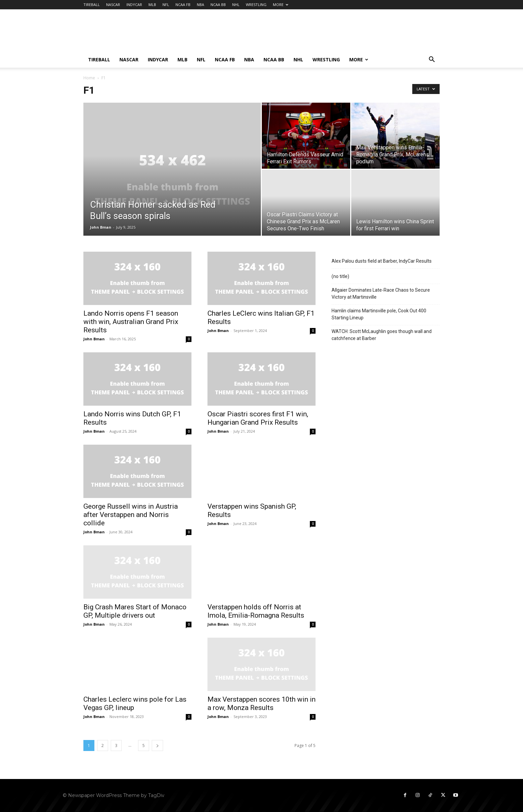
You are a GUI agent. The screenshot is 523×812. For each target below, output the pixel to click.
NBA (200, 4)
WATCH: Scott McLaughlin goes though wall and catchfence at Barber (382, 335)
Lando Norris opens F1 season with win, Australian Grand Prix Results (131, 322)
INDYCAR (134, 4)
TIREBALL (92, 4)
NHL (236, 4)
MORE (281, 4)
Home (89, 78)
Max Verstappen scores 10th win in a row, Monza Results (261, 703)
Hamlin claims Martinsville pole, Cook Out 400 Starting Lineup (379, 314)
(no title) (340, 276)
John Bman (101, 227)
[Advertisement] (318, 34)
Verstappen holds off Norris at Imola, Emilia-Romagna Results (256, 611)
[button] (432, 60)
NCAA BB (218, 4)
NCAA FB (183, 4)
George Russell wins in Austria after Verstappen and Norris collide (131, 515)
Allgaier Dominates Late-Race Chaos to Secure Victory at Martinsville (381, 293)
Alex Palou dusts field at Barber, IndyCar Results (382, 261)
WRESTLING (256, 4)
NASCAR (113, 4)
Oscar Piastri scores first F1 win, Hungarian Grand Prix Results (258, 418)
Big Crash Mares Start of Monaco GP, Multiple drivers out (135, 611)
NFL (166, 4)
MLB (152, 4)
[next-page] (157, 745)
